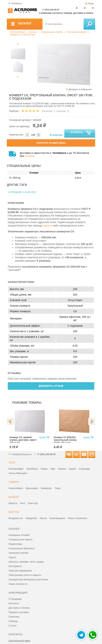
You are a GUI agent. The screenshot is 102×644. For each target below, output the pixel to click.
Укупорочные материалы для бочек (28, 579)
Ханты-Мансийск (18, 473)
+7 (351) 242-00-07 (51, 10)
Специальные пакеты (52, 32)
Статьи (13, 626)
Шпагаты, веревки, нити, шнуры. (27, 562)
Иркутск (13, 503)
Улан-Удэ (33, 503)
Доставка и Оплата (19, 608)
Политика (14, 617)
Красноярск (32, 488)
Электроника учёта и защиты (25, 575)
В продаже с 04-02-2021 (22, 192)
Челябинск (32, 469)
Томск (58, 488)
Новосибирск (16, 488)
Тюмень (62, 469)
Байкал (14, 497)
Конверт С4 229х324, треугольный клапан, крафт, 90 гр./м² (65, 440)
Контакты (57, 13)
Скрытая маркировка (20, 571)
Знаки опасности (18, 584)
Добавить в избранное (80, 89)
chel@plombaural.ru (22, 454)
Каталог (33, 32)
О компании (45, 13)
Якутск (43, 518)
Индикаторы (15, 544)
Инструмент (15, 566)
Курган (72, 469)
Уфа (53, 469)
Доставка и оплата (83, 13)
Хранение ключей (19, 553)
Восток (14, 512)
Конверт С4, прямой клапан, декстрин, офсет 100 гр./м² (23, 440)
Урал (12, 463)
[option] (62, 64)
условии (30, 156)
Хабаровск (31, 518)
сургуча (48, 226)
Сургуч (12, 557)
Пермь (44, 469)
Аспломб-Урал (18, 32)
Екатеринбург (16, 469)
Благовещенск (57, 518)
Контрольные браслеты (22, 548)
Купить (81, 133)
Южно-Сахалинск (77, 518)
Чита (22, 503)
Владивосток (16, 518)
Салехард (84, 469)
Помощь (68, 13)
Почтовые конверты (77, 32)
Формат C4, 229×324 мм (23, 35)
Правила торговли (19, 612)
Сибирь (14, 482)
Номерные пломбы (19, 535)
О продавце (15, 599)
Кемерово (46, 488)
